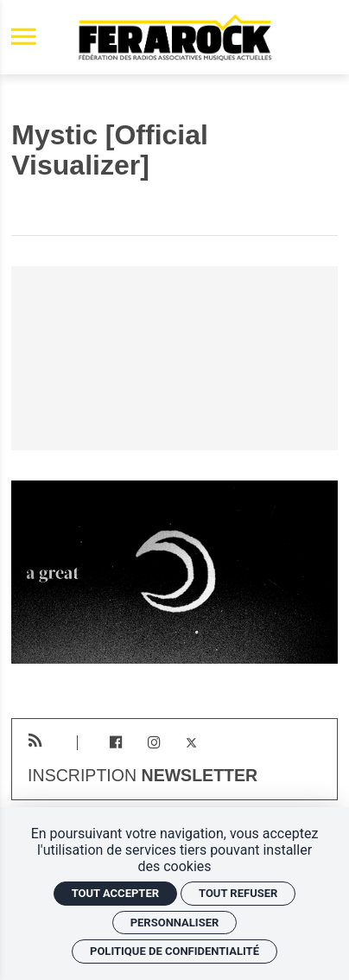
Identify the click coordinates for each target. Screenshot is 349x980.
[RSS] (35, 741)
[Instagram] (153, 743)
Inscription (143, 776)
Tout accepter (115, 893)
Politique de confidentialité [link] (174, 951)
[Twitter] (191, 743)
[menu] (24, 38)
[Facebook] (116, 743)
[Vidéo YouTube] (174, 358)
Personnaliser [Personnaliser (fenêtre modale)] (175, 923)
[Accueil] (174, 37)
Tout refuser (238, 893)
